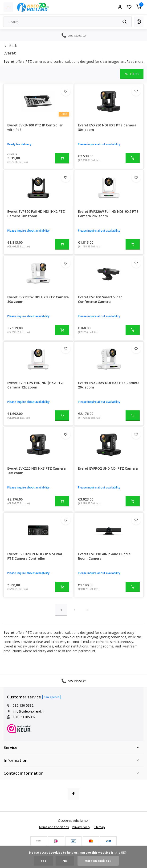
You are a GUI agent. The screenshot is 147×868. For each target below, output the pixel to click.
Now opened (52, 697)
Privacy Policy (81, 827)
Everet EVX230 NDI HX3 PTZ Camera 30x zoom (107, 127)
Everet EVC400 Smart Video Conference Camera (100, 299)
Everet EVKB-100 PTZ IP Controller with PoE (35, 127)
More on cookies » (98, 861)
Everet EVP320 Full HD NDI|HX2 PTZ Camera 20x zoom (36, 214)
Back (10, 46)
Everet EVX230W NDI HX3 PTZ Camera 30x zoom (38, 299)
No (65, 861)
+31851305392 (24, 717)
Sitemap (99, 827)
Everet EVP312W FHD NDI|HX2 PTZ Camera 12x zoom (35, 385)
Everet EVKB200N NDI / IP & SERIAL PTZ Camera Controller (35, 556)
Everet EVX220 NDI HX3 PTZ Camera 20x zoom (37, 471)
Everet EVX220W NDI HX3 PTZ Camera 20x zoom (109, 385)
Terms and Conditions (54, 827)
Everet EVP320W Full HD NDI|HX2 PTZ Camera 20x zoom (108, 214)
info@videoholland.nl (29, 711)
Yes (43, 861)
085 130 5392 (23, 705)
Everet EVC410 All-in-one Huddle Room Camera (104, 556)
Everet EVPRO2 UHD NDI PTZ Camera (108, 468)
